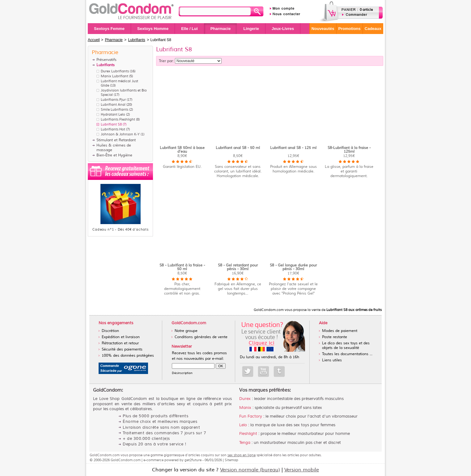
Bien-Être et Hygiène (114, 155)
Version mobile (302, 470)
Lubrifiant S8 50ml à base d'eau (182, 150)
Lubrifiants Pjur (113, 100)
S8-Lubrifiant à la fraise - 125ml (349, 150)
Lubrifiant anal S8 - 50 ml (238, 148)
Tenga (245, 443)
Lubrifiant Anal (113, 104)
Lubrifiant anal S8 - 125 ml (293, 148)
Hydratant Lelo (113, 114)
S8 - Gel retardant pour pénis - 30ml (238, 267)
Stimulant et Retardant (116, 140)
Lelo (243, 425)
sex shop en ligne (242, 455)
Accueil (94, 40)
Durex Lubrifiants (115, 71)
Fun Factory (251, 416)
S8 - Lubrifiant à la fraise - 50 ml (182, 267)
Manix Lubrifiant (115, 76)
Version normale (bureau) (250, 470)
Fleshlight (248, 434)
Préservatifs (106, 60)
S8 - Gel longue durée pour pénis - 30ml (293, 267)
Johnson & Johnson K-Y (120, 134)
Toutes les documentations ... (347, 354)
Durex (245, 399)
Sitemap (231, 460)
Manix (245, 408)
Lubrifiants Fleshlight (118, 119)
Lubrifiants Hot (113, 129)
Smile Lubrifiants (115, 109)
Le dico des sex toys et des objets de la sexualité (346, 346)
